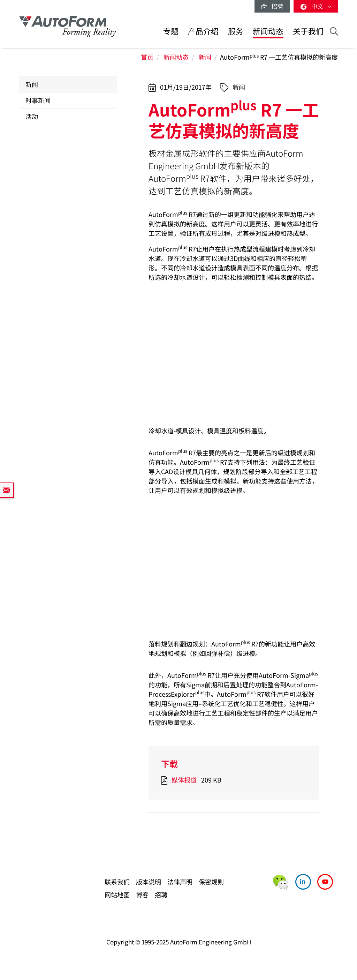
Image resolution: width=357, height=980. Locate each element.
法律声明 (180, 882)
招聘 (272, 6)
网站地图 (117, 895)
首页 (147, 57)
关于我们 (308, 31)
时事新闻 (38, 100)
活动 (32, 116)
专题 (171, 31)
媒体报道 (184, 780)
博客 (142, 895)
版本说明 (149, 882)
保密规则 (211, 882)
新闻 (205, 57)
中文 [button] (316, 6)
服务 (236, 31)
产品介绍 (203, 31)
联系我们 (117, 882)
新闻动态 (268, 31)
